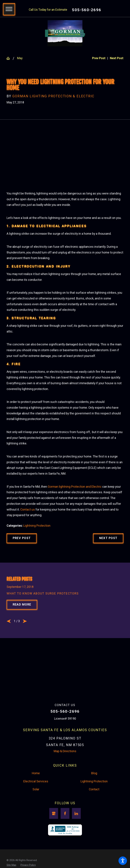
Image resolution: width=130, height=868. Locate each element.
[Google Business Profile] (54, 846)
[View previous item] (9, 653)
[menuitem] (36, 806)
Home (36, 805)
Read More (22, 637)
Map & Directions (65, 783)
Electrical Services (36, 814)
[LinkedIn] (76, 846)
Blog (94, 805)
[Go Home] (10, 58)
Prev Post (22, 567)
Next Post (108, 567)
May (20, 58)
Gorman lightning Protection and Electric (75, 516)
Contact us (28, 539)
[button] (123, 861)
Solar (36, 822)
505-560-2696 (87, 10)
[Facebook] (65, 846)
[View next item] (25, 653)
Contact (94, 822)
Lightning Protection (37, 555)
